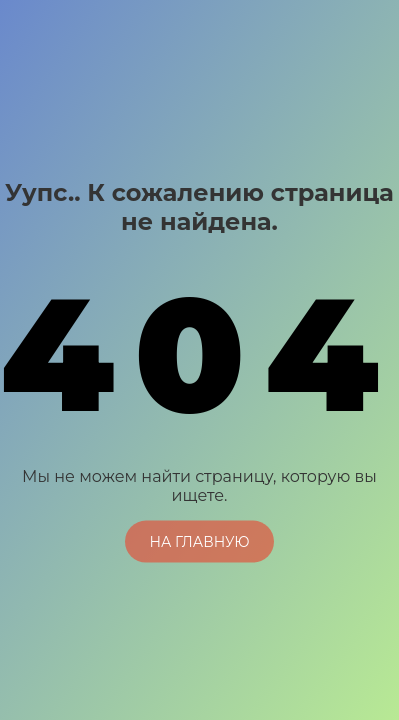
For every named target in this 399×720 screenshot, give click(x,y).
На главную (199, 541)
